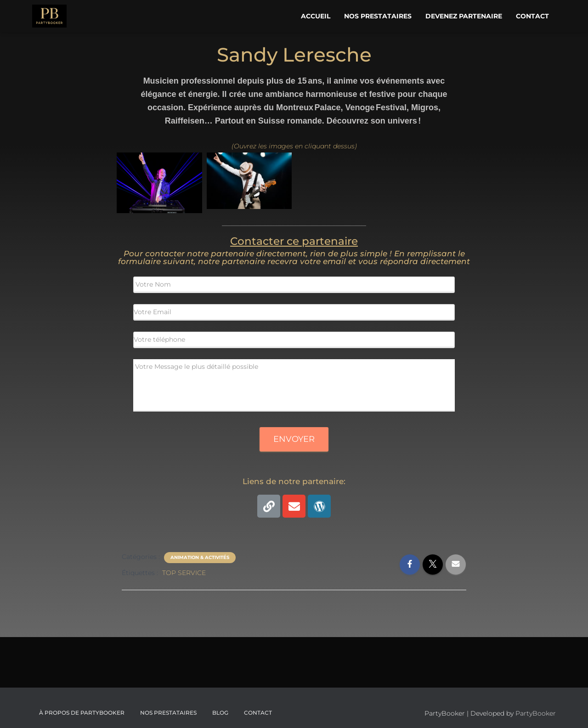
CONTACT (258, 713)
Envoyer (294, 439)
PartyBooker (536, 713)
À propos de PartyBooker (82, 713)
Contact (532, 16)
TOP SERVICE (184, 573)
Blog (220, 713)
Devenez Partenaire (464, 16)
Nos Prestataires (378, 16)
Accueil (316, 16)
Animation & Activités (200, 557)
